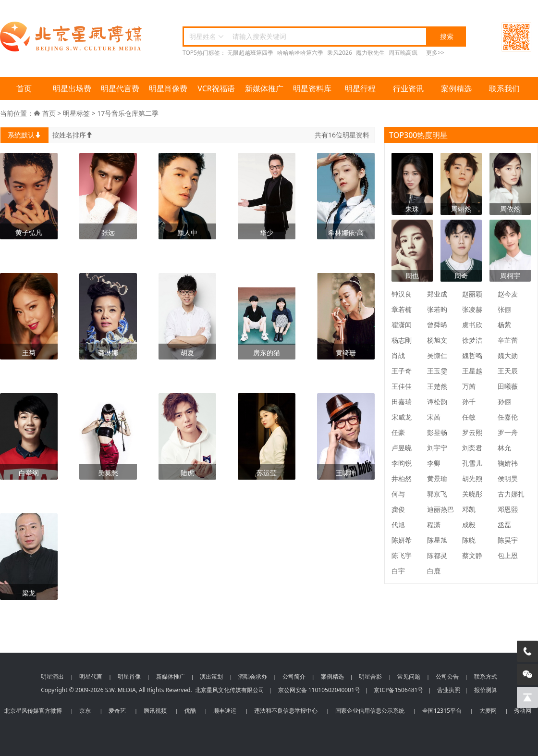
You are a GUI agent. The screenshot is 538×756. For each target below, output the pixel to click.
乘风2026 (339, 53)
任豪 (398, 432)
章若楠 (402, 309)
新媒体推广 (264, 88)
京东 (85, 711)
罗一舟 (508, 432)
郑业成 (437, 294)
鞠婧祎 (508, 463)
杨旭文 (437, 340)
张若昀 (437, 309)
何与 (398, 494)
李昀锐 (402, 463)
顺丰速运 (225, 711)
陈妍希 (402, 540)
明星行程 (360, 88)
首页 (24, 88)
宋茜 (434, 417)
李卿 (434, 463)
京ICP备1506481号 (398, 690)
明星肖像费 (168, 88)
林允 (504, 448)
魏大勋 (508, 355)
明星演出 (52, 676)
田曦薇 (508, 386)
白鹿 (434, 571)
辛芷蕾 (508, 340)
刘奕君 (472, 448)
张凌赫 (472, 309)
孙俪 (504, 402)
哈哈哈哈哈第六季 (300, 53)
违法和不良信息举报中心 (286, 711)
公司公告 (447, 676)
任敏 (469, 417)
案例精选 (456, 88)
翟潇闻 (402, 325)
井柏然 (402, 478)
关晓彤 (472, 494)
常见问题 (409, 676)
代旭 (398, 525)
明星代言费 (120, 88)
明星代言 (91, 676)
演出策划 (211, 676)
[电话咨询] (527, 651)
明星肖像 (129, 676)
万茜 (469, 386)
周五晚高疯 (403, 53)
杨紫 (504, 325)
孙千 (469, 402)
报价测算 (486, 690)
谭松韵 (437, 402)
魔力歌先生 (370, 53)
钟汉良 (402, 294)
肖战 (398, 355)
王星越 (472, 371)
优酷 (190, 711)
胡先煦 (472, 478)
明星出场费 (72, 88)
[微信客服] (527, 674)
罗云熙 (472, 432)
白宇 (398, 571)
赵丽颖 (472, 294)
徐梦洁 (472, 340)
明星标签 (76, 113)
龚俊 (398, 509)
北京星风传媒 (72, 37)
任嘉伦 (508, 417)
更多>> (435, 53)
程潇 (434, 525)
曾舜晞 (437, 325)
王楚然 (437, 386)
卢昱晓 (402, 448)
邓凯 (469, 509)
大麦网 (488, 711)
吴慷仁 (437, 355)
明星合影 (370, 676)
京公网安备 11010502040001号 (319, 690)
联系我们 (504, 88)
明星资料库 (312, 88)
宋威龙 (402, 417)
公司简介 (294, 676)
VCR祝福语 (216, 88)
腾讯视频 (155, 711)
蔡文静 (472, 555)
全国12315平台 (442, 711)
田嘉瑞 (402, 402)
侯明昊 (508, 478)
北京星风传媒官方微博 (33, 711)
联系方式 (486, 676)
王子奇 (402, 371)
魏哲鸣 (472, 355)
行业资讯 (408, 88)
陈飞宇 (402, 555)
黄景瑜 (437, 478)
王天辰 (508, 371)
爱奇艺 (117, 711)
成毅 (469, 525)
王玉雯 (437, 371)
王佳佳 (402, 386)
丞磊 (504, 525)
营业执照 (449, 690)
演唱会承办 (253, 676)
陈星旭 (437, 540)
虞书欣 (472, 325)
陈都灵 (437, 555)
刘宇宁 (437, 448)
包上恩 (508, 555)
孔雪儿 (472, 463)
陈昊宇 (508, 540)
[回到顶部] (527, 697)
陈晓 (469, 540)
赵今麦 (508, 294)
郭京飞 (437, 494)
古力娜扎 (511, 494)
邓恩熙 (508, 509)
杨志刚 (402, 340)
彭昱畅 (437, 432)
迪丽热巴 (440, 509)
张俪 (504, 309)
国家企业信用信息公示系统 (370, 711)
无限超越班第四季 (250, 53)
